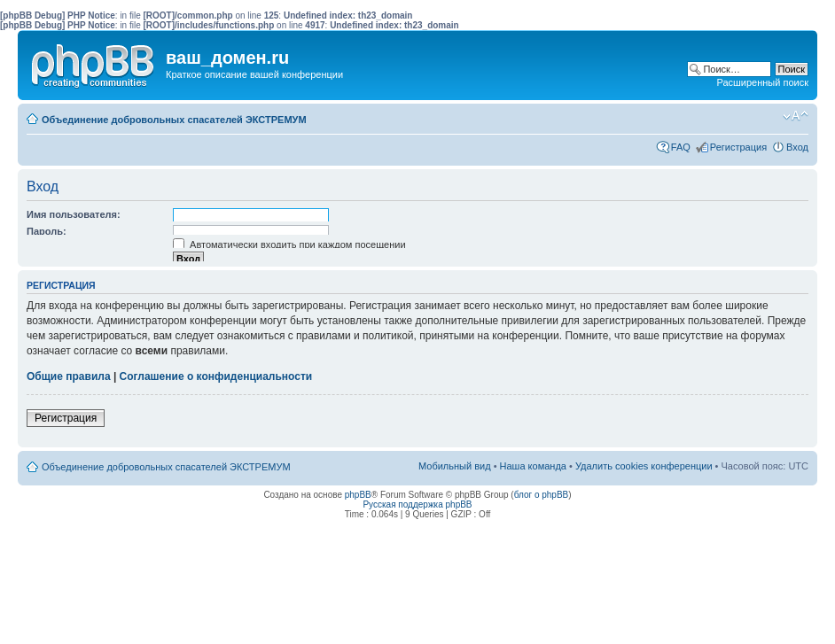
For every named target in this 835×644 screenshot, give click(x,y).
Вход (797, 147)
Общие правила (69, 376)
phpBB (358, 495)
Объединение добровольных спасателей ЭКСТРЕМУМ (174, 120)
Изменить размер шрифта (796, 116)
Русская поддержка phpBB (417, 504)
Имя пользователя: (74, 214)
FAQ (681, 147)
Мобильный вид (769, 116)
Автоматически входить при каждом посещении (289, 244)
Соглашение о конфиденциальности (216, 376)
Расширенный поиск (762, 82)
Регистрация (738, 147)
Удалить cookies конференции (644, 466)
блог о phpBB (542, 495)
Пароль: (47, 231)
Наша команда (533, 466)
